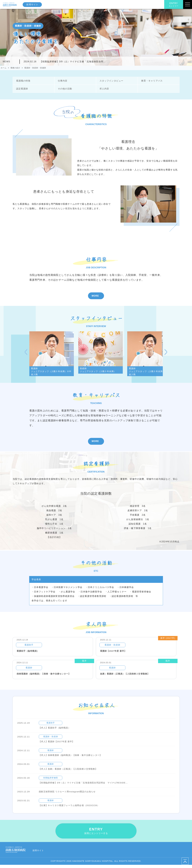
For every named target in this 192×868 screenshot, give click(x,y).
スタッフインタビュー (111, 81)
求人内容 (104, 89)
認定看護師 (22, 89)
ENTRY (174, 5)
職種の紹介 (16, 68)
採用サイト (33, 5)
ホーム (4, 68)
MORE (95, 296)
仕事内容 (62, 81)
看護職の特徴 (23, 81)
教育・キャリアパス (152, 81)
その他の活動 (65, 89)
